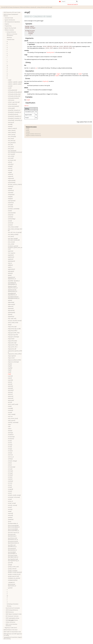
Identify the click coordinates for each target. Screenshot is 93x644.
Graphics (7, 24)
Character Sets (11, 40)
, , (15, 82)
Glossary (9, 606)
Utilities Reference (10, 622)
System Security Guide (10, 28)
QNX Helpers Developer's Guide (14, 614)
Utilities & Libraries (30, 7)
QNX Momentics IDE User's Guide (12, 12)
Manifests (9, 38)
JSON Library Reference (12, 610)
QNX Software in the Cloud (10, 630)
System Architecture (10, 20)
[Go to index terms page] (59, 2)
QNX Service (12, 620)
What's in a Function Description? (12, 35)
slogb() (28, 129)
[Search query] (70, 1)
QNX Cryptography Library (12, 618)
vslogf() (28, 132)
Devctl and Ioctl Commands (13, 608)
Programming (8, 26)
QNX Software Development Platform (15, 7)
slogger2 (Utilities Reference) (33, 134)
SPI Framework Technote (12, 616)
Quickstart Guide (9, 18)
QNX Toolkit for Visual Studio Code (12, 632)
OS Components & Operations (12, 22)
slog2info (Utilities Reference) (33, 136)
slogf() (28, 130)
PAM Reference (10, 612)
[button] (3, 12)
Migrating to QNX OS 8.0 (11, 628)
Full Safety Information (13, 604)
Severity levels (50, 52)
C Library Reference (41, 7)
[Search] (77, 1)
